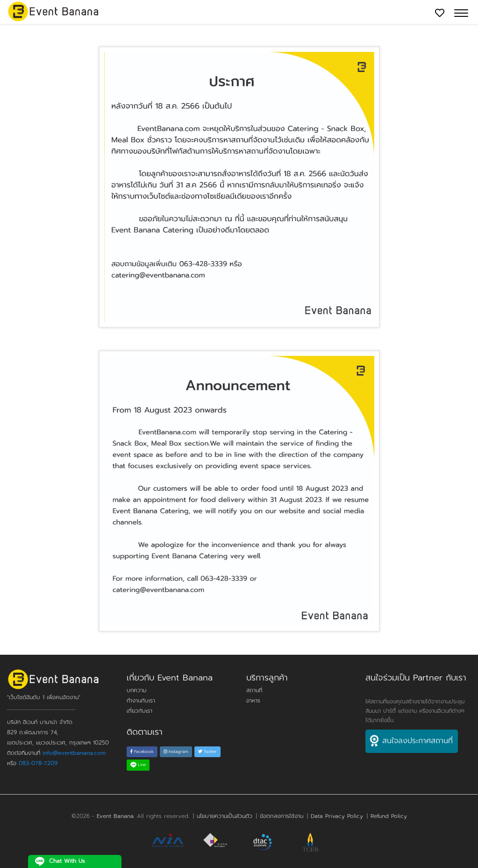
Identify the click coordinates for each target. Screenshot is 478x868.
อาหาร (253, 701)
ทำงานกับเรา (141, 701)
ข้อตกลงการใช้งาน (282, 816)
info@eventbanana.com (74, 753)
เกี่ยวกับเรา (139, 711)
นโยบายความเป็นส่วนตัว (225, 816)
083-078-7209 (38, 763)
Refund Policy (389, 816)
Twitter (207, 752)
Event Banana (115, 816)
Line (138, 765)
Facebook (142, 752)
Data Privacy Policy (337, 816)
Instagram (176, 752)
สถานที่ (254, 690)
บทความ (136, 690)
